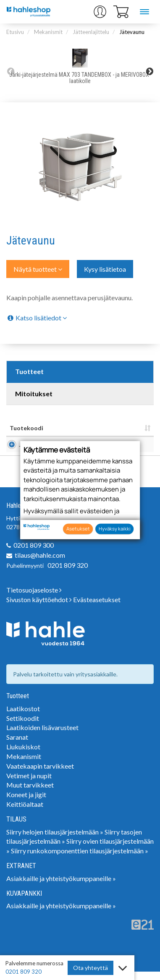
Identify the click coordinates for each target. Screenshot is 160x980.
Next (150, 71)
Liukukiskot (23, 755)
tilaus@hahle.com (40, 563)
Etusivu (15, 32)
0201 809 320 (68, 573)
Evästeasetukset (97, 608)
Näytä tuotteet (38, 269)
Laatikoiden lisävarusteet (42, 736)
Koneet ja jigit (26, 803)
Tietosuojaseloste (34, 598)
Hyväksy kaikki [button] (115, 529)
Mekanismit (48, 32)
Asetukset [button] (78, 529)
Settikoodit (23, 727)
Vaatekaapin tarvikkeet (40, 774)
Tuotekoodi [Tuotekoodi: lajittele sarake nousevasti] (26, 428)
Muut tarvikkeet (30, 793)
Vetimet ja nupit (29, 784)
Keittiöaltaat (25, 812)
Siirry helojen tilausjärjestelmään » (55, 840)
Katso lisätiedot (37, 318)
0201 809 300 (34, 553)
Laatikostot (23, 717)
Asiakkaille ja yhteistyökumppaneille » (61, 887)
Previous (10, 71)
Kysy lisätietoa (105, 269)
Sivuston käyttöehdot (39, 608)
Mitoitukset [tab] (34, 394)
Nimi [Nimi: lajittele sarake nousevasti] (56, 428)
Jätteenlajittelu (91, 32)
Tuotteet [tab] (29, 371)
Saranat (17, 745)
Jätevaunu (132, 32)
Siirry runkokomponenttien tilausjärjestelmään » (80, 859)
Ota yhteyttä (90, 968)
